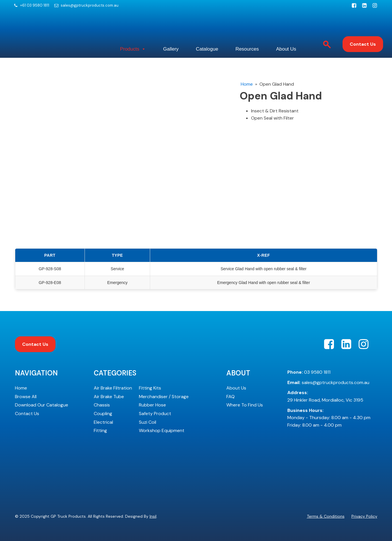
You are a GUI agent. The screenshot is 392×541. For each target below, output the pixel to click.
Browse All (26, 397)
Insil (153, 516)
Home (247, 84)
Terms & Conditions (326, 516)
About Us (286, 49)
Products (133, 49)
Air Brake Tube (109, 397)
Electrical (103, 422)
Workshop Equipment (162, 430)
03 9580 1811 (309, 372)
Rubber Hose (152, 405)
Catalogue (207, 49)
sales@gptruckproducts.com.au (90, 5)
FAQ (231, 397)
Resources (247, 49)
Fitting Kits (150, 388)
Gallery (171, 49)
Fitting (100, 430)
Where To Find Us (245, 405)
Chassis (102, 405)
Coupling (103, 414)
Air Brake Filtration (113, 388)
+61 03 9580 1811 (35, 5)
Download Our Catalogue (42, 405)
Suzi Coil (148, 422)
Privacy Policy (364, 516)
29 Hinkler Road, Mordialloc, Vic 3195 (325, 396)
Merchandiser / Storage (164, 397)
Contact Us (363, 44)
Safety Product (155, 414)
